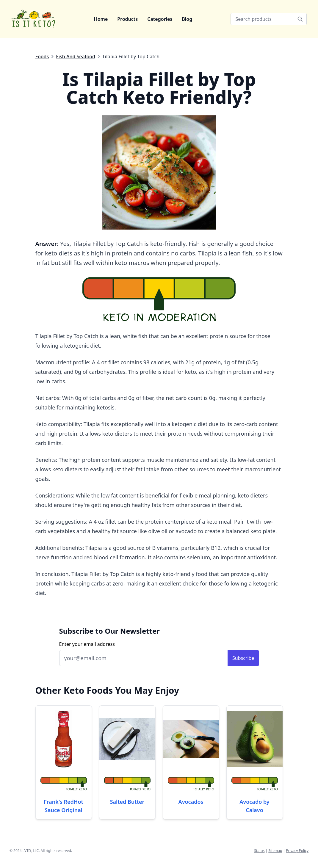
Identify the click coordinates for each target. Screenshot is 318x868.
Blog (187, 19)
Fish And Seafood (76, 56)
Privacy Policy (297, 851)
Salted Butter (127, 802)
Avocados (191, 802)
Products (127, 19)
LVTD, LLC (31, 851)
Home (101, 19)
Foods (42, 56)
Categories (160, 19)
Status (259, 851)
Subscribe (243, 658)
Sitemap (275, 851)
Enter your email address (87, 644)
